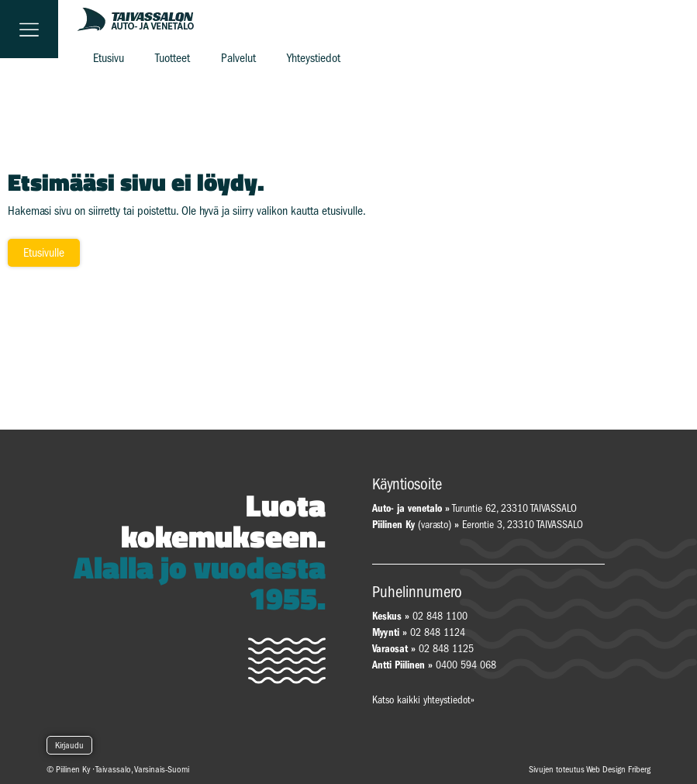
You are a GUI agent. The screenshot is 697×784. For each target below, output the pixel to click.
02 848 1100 (440, 616)
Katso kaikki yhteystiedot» (423, 700)
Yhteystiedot (314, 58)
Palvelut (238, 58)
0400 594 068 (466, 665)
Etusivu (109, 58)
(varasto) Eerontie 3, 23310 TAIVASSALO (478, 525)
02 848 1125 (446, 649)
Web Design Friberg (618, 769)
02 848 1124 (438, 632)
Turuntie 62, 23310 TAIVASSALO (474, 508)
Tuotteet (173, 58)
